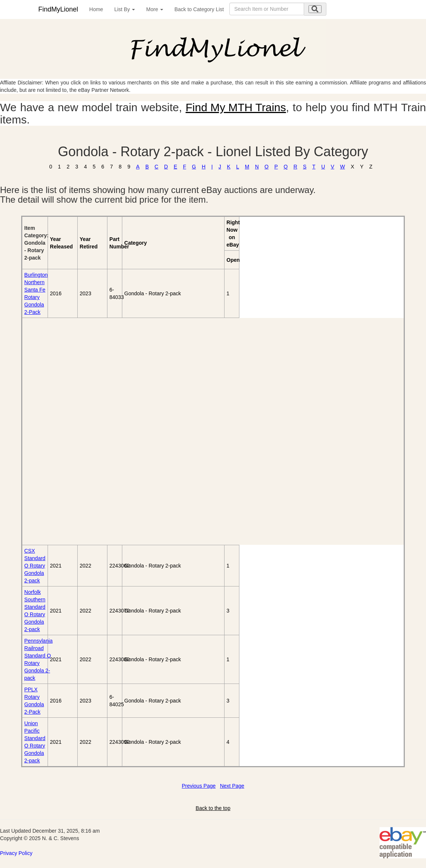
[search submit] (315, 9)
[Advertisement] (65, 431)
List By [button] (125, 9)
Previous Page (199, 786)
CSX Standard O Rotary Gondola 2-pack (35, 566)
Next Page (232, 786)
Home (96, 9)
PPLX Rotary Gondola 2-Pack (34, 701)
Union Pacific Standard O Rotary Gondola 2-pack (35, 742)
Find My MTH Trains (236, 107)
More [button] (155, 9)
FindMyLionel (58, 9)
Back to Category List (199, 9)
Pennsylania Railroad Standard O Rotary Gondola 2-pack (38, 659)
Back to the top (213, 808)
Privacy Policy (16, 853)
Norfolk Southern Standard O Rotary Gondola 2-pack (35, 611)
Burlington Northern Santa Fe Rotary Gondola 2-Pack (36, 293)
